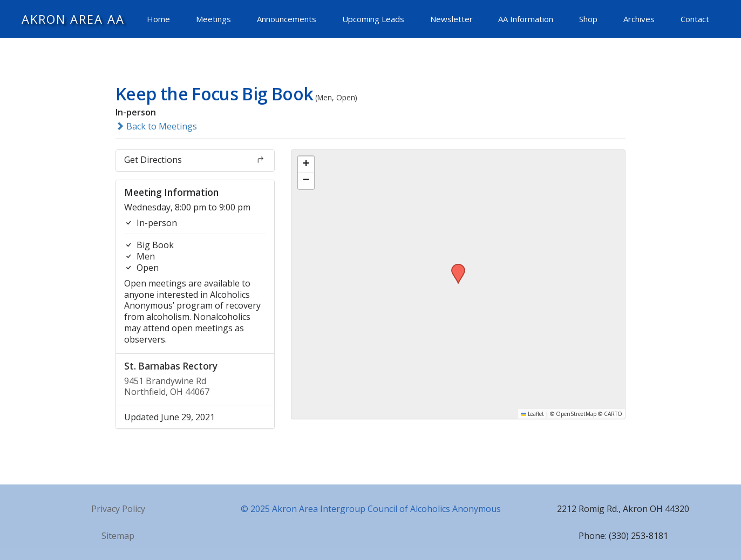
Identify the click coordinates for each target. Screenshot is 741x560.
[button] (454, 267)
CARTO (613, 414)
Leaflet (532, 414)
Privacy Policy (118, 509)
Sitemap (118, 536)
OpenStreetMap (576, 414)
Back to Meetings (156, 126)
